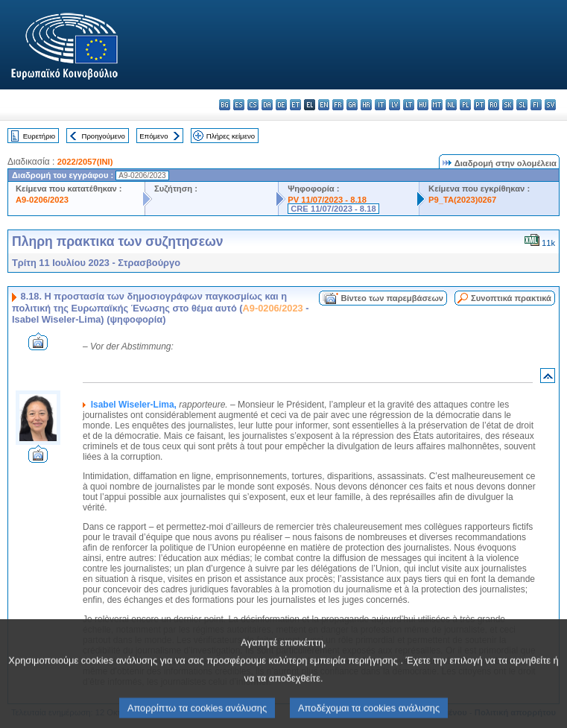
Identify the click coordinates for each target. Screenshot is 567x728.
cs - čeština (253, 105)
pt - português (479, 105)
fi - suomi (536, 105)
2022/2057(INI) (85, 162)
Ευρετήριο (39, 136)
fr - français (338, 105)
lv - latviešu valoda (395, 105)
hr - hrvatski (366, 105)
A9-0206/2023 (42, 200)
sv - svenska (550, 105)
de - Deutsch (281, 105)
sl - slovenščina (522, 105)
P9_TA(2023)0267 (462, 200)
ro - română (494, 105)
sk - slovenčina (508, 105)
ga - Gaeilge (352, 105)
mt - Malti (437, 105)
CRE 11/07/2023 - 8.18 (333, 209)
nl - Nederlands (451, 105)
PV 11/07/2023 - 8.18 (327, 200)
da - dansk (267, 105)
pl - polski (465, 105)
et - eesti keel (295, 105)
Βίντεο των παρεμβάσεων (392, 298)
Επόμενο (153, 136)
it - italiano (380, 105)
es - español (239, 105)
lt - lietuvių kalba (409, 105)
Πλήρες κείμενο (231, 136)
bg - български (225, 105)
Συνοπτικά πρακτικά (511, 298)
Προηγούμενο (103, 136)
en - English (324, 105)
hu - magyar (423, 105)
